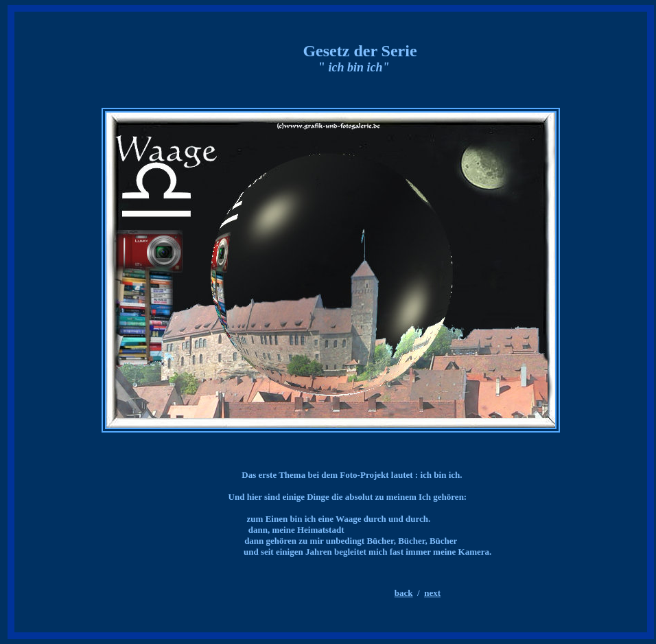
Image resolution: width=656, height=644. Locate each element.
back (404, 593)
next (432, 593)
